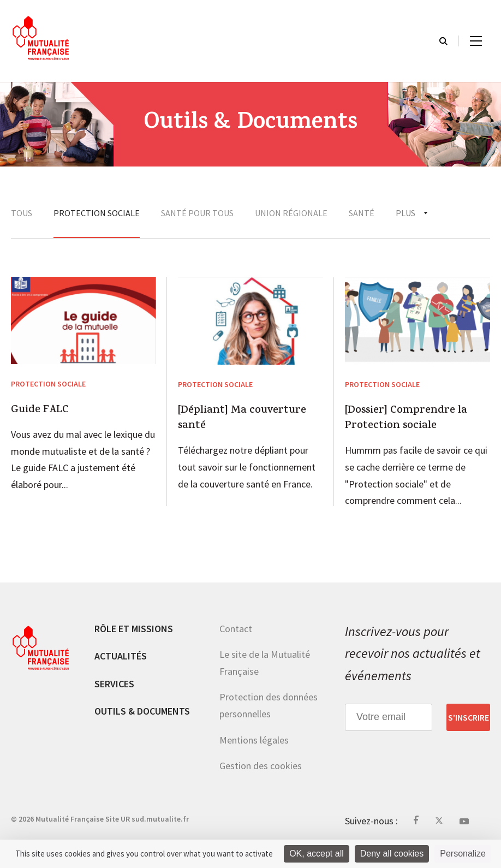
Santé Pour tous (197, 213)
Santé (362, 213)
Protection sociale (97, 213)
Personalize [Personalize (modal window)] (463, 854)
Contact (236, 629)
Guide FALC (40, 411)
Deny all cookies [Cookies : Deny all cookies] (392, 854)
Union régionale (291, 213)
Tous (22, 213)
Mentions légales (254, 740)
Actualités (121, 656)
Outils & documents (142, 711)
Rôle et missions (134, 629)
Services (114, 684)
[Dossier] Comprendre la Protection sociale (406, 419)
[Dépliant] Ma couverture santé (242, 419)
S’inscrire (469, 717)
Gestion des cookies (261, 766)
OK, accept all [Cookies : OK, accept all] (317, 854)
